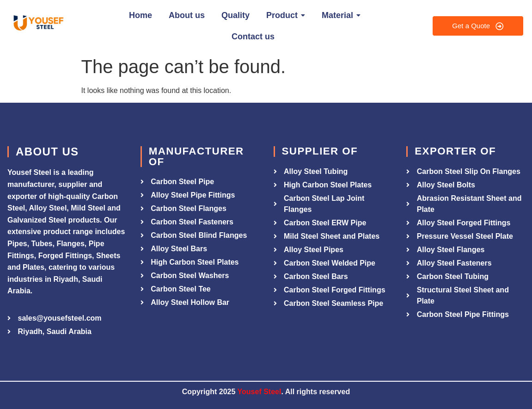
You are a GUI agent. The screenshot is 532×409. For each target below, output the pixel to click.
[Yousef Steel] (38, 24)
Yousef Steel (260, 392)
